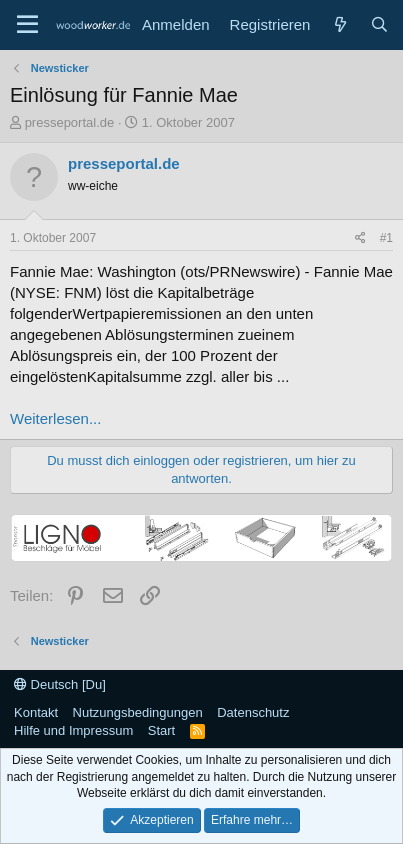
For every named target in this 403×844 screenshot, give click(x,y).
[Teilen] (360, 238)
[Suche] (379, 24)
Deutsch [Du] (60, 684)
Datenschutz (253, 712)
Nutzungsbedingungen (138, 712)
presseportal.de (70, 122)
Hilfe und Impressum (73, 730)
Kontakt (36, 712)
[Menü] (27, 25)
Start (161, 730)
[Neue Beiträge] (339, 24)
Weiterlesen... (55, 418)
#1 (386, 238)
